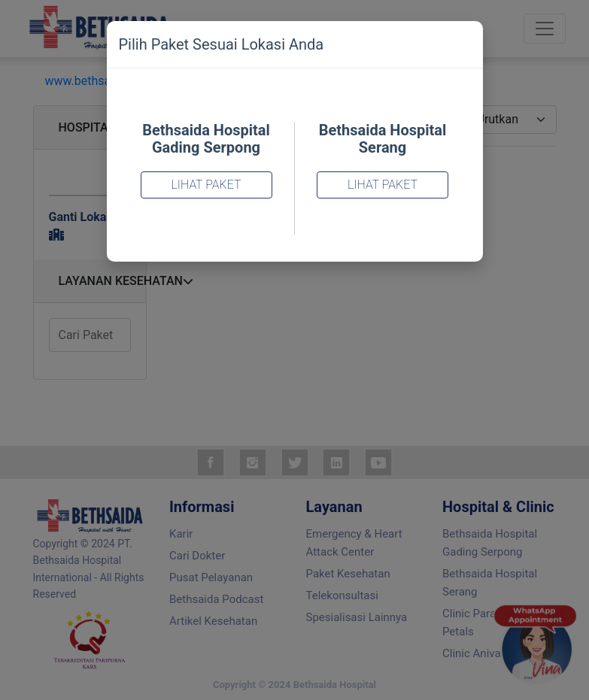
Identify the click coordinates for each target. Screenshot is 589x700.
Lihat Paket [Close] (206, 185)
